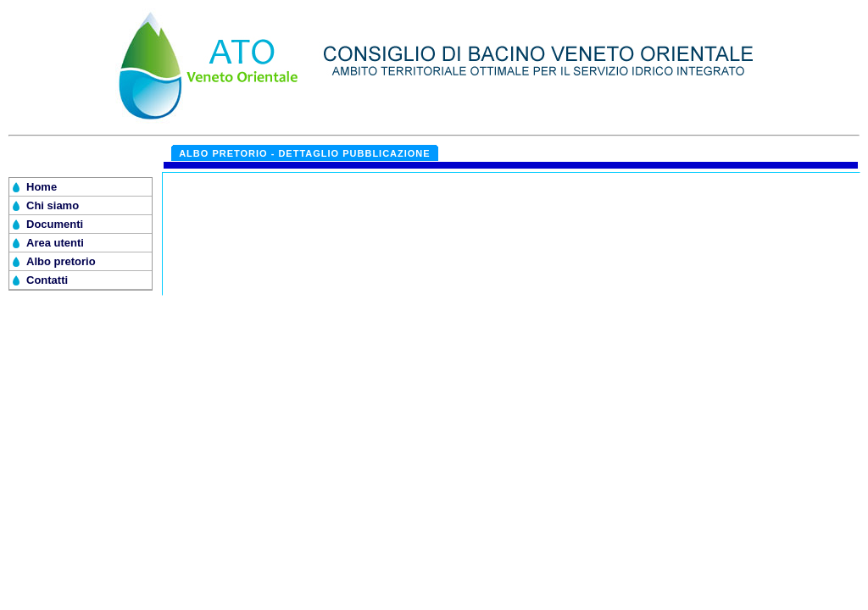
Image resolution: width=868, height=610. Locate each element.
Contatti (47, 280)
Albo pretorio (61, 261)
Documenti (55, 224)
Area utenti (55, 243)
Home (42, 187)
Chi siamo (53, 205)
